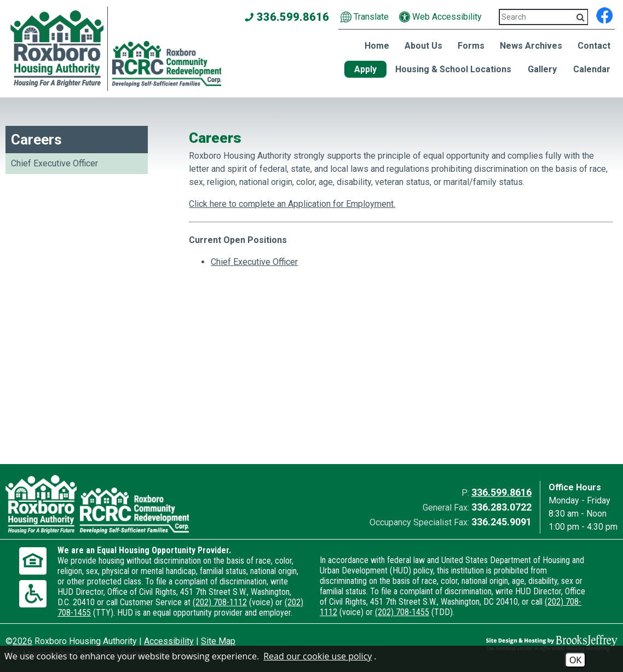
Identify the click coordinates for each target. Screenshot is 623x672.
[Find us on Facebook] (604, 14)
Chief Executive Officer (54, 163)
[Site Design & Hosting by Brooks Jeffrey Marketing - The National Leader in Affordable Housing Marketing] (541, 643)
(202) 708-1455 (402, 612)
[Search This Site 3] (544, 17)
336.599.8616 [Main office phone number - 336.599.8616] (287, 17)
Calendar (592, 69)
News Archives (531, 46)
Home (377, 46)
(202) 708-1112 (220, 602)
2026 (22, 641)
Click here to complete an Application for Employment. (292, 204)
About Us (423, 46)
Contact (594, 46)
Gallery (542, 69)
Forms (471, 46)
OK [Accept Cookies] (575, 660)
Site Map (218, 641)
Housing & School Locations (453, 69)
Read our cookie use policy (318, 656)
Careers (36, 140)
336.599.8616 (501, 492)
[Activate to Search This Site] (581, 17)
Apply (365, 69)
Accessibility (169, 641)
